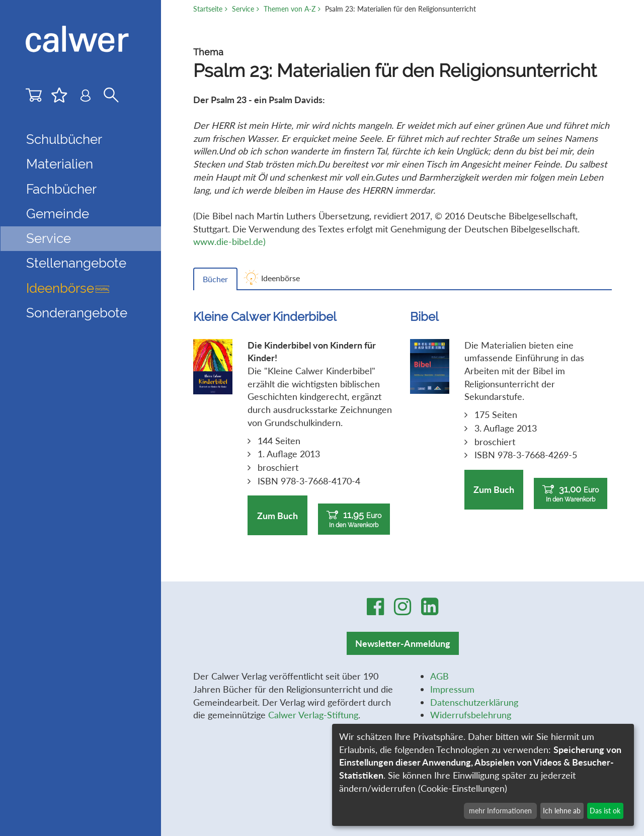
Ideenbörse (68, 288)
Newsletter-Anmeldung (403, 643)
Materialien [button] (60, 164)
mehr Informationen (500, 811)
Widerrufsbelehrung (471, 715)
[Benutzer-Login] (86, 98)
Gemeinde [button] (58, 214)
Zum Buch (277, 516)
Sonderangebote (77, 313)
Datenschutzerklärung (474, 702)
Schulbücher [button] (64, 139)
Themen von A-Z (290, 9)
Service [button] (49, 238)
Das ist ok (605, 811)
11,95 (354, 519)
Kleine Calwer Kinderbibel (265, 317)
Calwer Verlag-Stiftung (313, 715)
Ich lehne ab (562, 811)
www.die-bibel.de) (229, 241)
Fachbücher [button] (61, 189)
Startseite (208, 9)
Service (243, 9)
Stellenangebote (76, 263)
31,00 (571, 494)
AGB (439, 676)
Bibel (424, 317)
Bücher (215, 279)
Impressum (452, 689)
